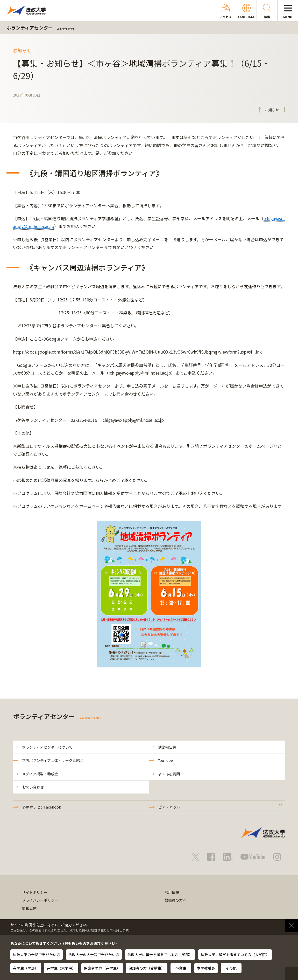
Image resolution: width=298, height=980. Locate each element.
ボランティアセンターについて (47, 747)
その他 (231, 968)
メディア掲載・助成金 (40, 774)
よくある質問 (169, 774)
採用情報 (172, 892)
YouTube (165, 760)
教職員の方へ (175, 900)
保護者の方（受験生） (147, 968)
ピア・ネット (169, 807)
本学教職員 (206, 968)
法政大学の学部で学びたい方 (37, 955)
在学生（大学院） (61, 968)
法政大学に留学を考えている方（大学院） (235, 955)
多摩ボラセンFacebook (42, 807)
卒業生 (181, 968)
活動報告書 (167, 747)
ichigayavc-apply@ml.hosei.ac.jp (140, 373)
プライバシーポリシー (40, 900)
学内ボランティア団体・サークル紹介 (53, 760)
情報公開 (29, 908)
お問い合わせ (33, 787)
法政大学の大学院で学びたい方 (94, 955)
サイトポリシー (35, 892)
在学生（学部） (26, 968)
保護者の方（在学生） (102, 968)
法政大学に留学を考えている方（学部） (160, 955)
